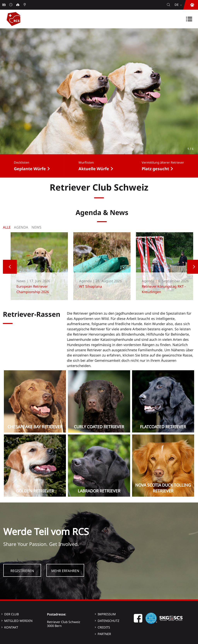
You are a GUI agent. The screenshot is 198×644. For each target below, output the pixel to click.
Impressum (107, 614)
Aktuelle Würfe (94, 169)
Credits (104, 627)
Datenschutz (108, 621)
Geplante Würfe (30, 169)
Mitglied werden (18, 621)
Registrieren (22, 571)
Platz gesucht (155, 169)
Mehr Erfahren (65, 571)
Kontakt (11, 627)
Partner (104, 634)
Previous (10, 267)
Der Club (12, 614)
